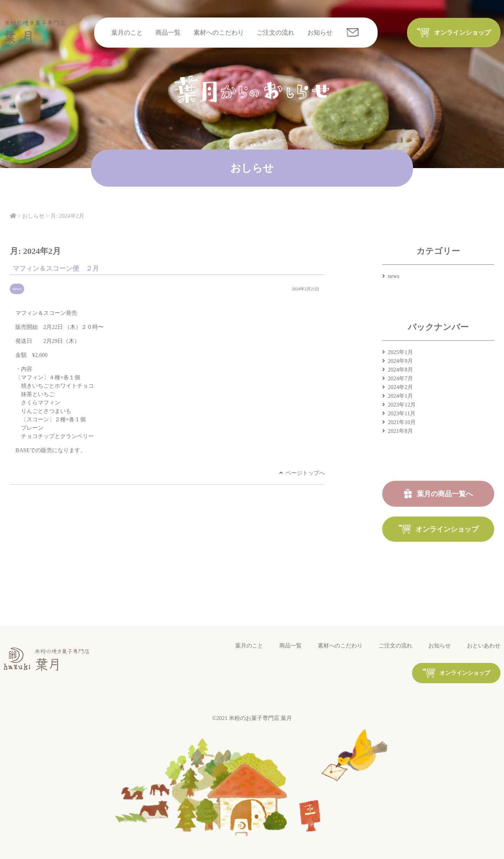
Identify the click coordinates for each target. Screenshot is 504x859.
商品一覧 (168, 33)
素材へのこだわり (219, 33)
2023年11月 (402, 413)
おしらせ (33, 216)
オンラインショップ (462, 33)
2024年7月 (400, 378)
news (17, 289)
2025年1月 (400, 352)
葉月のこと (127, 33)
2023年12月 (402, 405)
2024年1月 (400, 396)
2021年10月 (402, 422)
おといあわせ (484, 646)
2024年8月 (400, 370)
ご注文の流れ (275, 33)
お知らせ (320, 33)
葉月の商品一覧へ (445, 494)
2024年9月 (400, 361)
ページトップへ (305, 473)
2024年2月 (400, 387)
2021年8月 (400, 431)
